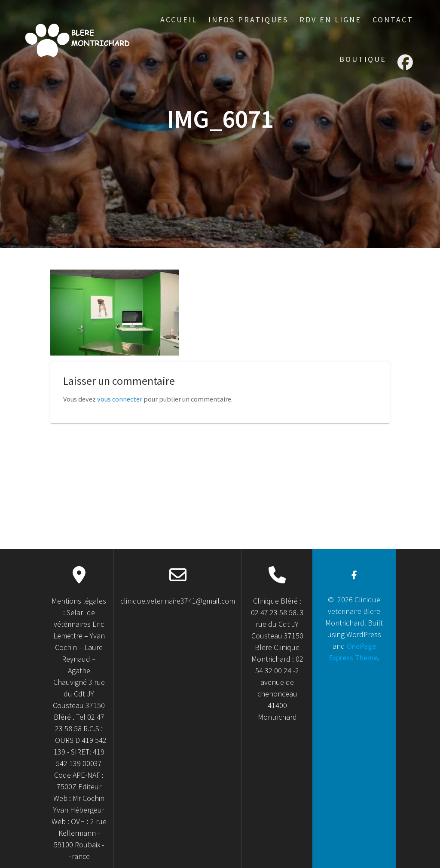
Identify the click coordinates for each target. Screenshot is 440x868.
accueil (179, 20)
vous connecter (120, 399)
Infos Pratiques (248, 20)
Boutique (363, 59)
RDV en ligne (330, 20)
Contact (393, 20)
